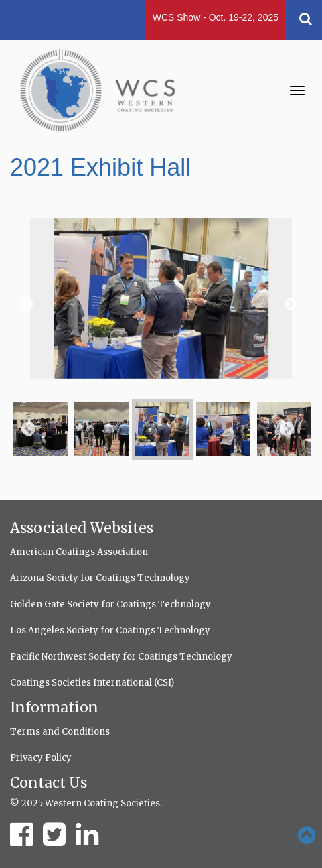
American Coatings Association (79, 552)
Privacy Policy (41, 758)
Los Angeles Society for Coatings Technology (110, 630)
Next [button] (289, 305)
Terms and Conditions (60, 732)
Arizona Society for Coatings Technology (100, 578)
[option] (161, 305)
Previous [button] (26, 305)
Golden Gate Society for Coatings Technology (110, 604)
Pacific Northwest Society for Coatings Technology (121, 657)
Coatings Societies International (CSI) (92, 683)
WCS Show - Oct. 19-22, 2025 (216, 17)
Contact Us (49, 783)
